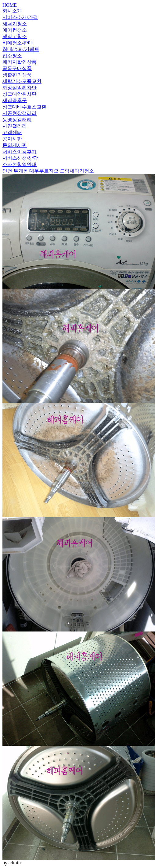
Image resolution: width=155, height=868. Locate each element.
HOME (10, 5)
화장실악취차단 (20, 88)
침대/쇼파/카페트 (21, 49)
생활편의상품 (17, 75)
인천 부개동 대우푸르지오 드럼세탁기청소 (48, 171)
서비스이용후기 (20, 152)
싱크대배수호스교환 (24, 107)
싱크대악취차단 (20, 94)
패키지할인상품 (20, 62)
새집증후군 (15, 100)
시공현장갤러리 (20, 113)
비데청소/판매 (18, 43)
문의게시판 (15, 145)
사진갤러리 (15, 126)
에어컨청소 (15, 30)
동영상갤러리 (17, 120)
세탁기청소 (15, 24)
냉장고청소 (15, 36)
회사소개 (12, 11)
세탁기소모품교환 (22, 81)
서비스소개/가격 (20, 17)
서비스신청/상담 (20, 158)
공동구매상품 (17, 68)
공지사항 (12, 139)
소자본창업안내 (20, 164)
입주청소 (12, 56)
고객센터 (12, 132)
